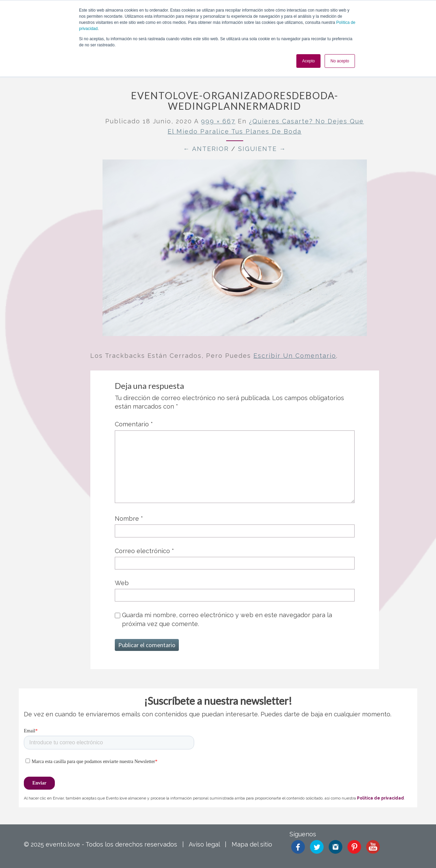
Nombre (129, 519)
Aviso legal (204, 844)
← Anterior (206, 149)
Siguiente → (262, 149)
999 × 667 (218, 121)
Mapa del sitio (252, 844)
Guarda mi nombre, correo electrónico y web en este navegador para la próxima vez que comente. (227, 619)
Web (122, 583)
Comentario (134, 424)
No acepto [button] (340, 61)
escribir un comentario (295, 356)
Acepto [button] (308, 61)
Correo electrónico (144, 551)
